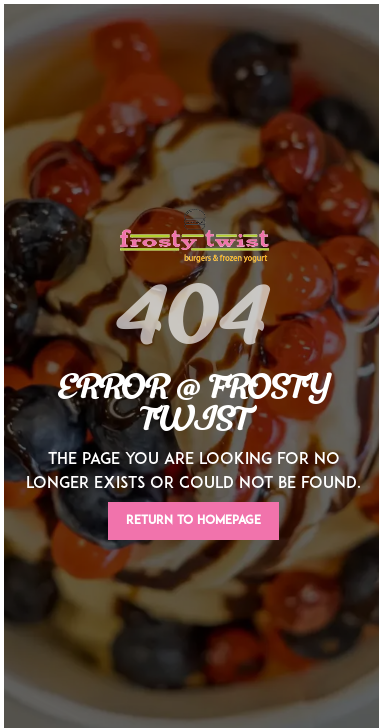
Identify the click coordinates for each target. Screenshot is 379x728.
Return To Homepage (193, 521)
